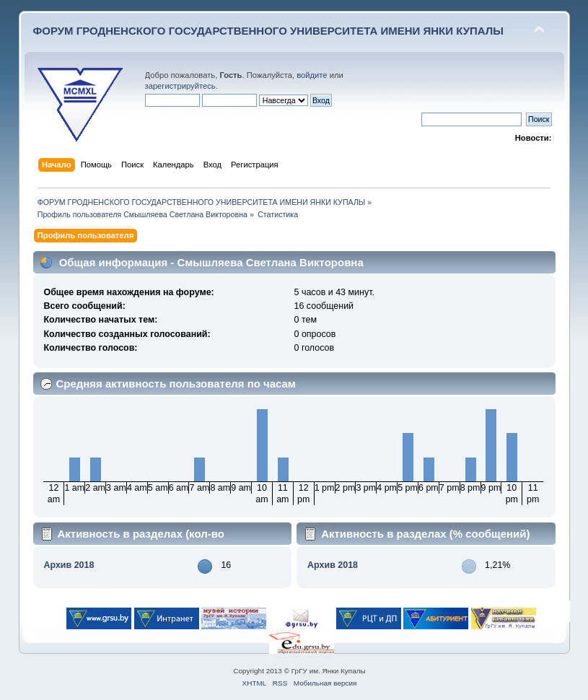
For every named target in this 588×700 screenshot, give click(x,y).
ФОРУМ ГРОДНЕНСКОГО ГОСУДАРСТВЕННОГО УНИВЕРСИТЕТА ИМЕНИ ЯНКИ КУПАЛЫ (269, 31)
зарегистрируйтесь (180, 86)
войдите (312, 75)
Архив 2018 (69, 565)
